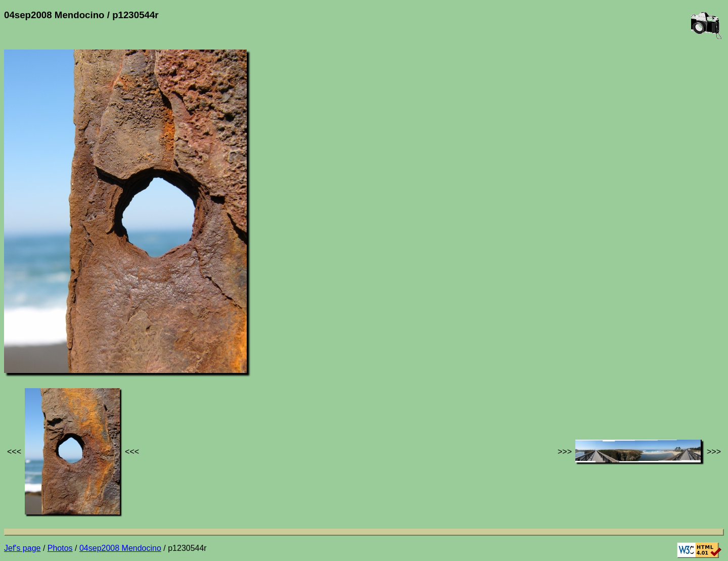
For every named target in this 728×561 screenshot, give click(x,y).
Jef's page (22, 548)
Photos (60, 548)
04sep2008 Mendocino (120, 548)
